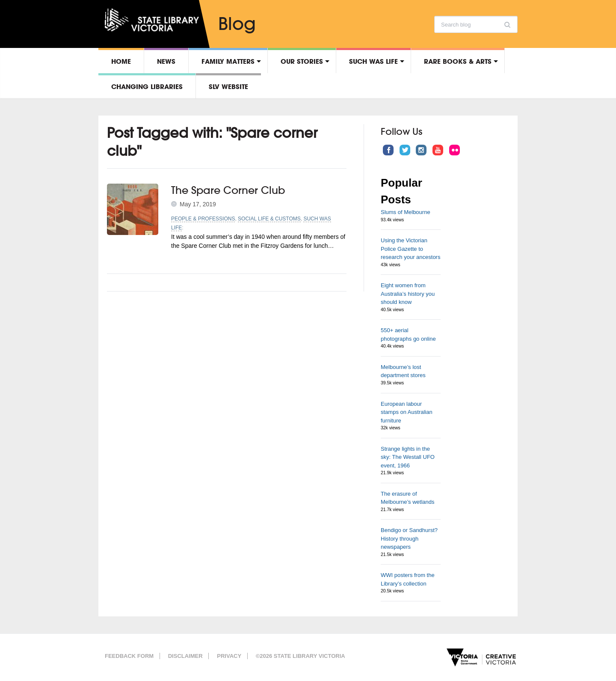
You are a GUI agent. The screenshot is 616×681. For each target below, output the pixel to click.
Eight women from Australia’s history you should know (408, 294)
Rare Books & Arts (458, 61)
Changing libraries (147, 86)
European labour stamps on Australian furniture (407, 412)
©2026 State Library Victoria (301, 656)
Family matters (228, 61)
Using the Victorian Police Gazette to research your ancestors (410, 249)
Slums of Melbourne (406, 212)
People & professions (203, 219)
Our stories (302, 61)
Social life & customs (269, 219)
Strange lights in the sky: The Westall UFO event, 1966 (408, 457)
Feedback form (129, 656)
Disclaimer (185, 656)
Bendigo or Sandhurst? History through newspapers (409, 538)
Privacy (229, 656)
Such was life (373, 61)
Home (121, 61)
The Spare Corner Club (228, 190)
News (166, 61)
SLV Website (228, 86)
